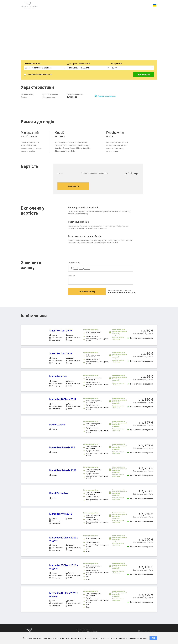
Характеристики (50, 5)
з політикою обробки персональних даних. (124, 294)
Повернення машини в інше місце (39, 75)
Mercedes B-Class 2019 (63, 400)
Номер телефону (74, 263)
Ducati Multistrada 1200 (63, 471)
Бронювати (144, 75)
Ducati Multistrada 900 (62, 449)
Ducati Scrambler (59, 494)
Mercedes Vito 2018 (61, 515)
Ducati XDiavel (57, 426)
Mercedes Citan (58, 377)
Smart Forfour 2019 (61, 332)
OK (153, 638)
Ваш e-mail (72, 277)
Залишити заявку (88, 293)
